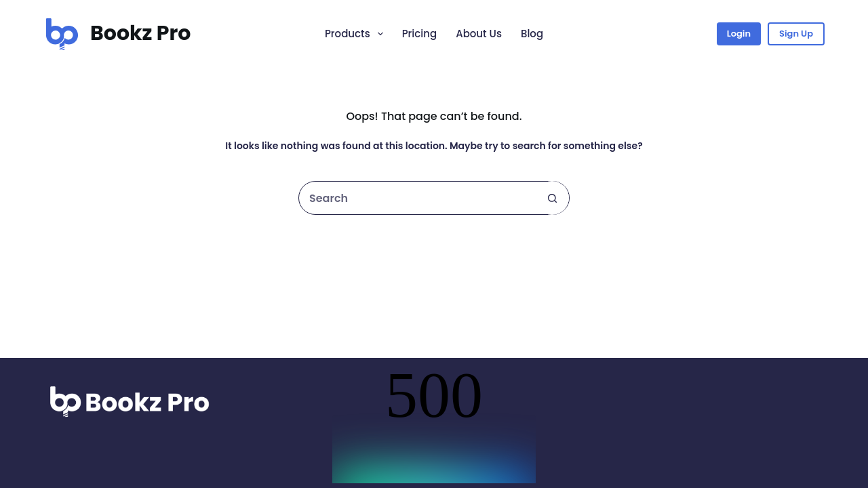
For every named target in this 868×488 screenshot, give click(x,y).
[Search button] (552, 198)
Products (357, 34)
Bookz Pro (140, 33)
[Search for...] (417, 198)
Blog (532, 34)
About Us (479, 34)
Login (739, 34)
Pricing (420, 34)
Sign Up (796, 34)
